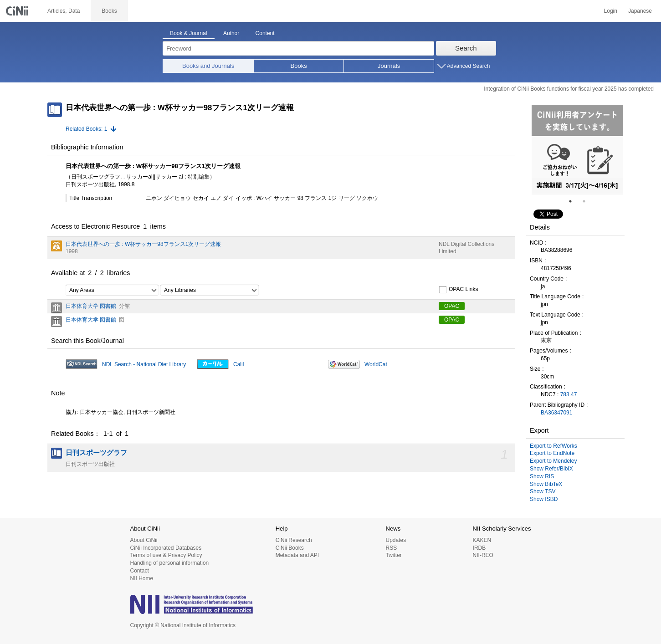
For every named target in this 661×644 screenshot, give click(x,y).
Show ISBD (544, 499)
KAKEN (482, 540)
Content (265, 33)
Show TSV (543, 491)
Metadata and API (297, 555)
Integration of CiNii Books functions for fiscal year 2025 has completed (569, 89)
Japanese (640, 11)
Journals (389, 66)
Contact (140, 571)
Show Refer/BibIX (551, 469)
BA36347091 (556, 413)
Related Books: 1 (86, 129)
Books (299, 66)
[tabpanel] (577, 150)
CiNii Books (290, 548)
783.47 (569, 394)
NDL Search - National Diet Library (144, 364)
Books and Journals (208, 66)
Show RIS (542, 476)
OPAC (452, 306)
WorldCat (376, 364)
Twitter (393, 555)
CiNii (18, 11)
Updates (396, 540)
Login (611, 11)
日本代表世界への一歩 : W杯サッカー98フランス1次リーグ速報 (143, 244)
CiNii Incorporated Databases (166, 548)
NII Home (142, 578)
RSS (391, 548)
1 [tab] (574, 201)
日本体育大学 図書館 (91, 306)
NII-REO (483, 555)
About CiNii (144, 540)
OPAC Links (458, 290)
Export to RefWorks (553, 446)
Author (231, 33)
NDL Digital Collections (466, 244)
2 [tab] (588, 201)
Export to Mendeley (553, 461)
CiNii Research (294, 540)
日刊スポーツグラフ (96, 453)
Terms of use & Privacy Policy (166, 555)
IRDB (479, 548)
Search (466, 48)
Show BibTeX (546, 484)
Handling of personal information (170, 563)
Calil (238, 364)
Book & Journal (188, 33)
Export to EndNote (552, 453)
